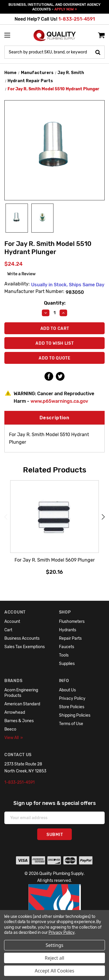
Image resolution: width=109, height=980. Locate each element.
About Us (67, 690)
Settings (54, 945)
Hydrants (68, 630)
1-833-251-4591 (77, 19)
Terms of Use (71, 724)
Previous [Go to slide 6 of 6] (6, 517)
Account (12, 622)
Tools (64, 655)
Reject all (54, 958)
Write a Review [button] (22, 274)
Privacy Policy (72, 698)
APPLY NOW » (66, 9)
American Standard (22, 704)
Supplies (67, 664)
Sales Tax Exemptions (25, 647)
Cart (8, 630)
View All (14, 738)
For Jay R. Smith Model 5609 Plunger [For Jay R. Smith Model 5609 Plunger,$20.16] (55, 560)
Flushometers (72, 622)
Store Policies (72, 707)
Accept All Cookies (55, 971)
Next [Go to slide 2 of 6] (103, 517)
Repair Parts (70, 638)
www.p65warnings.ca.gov (59, 401)
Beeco (10, 729)
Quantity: (55, 303)
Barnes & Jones (19, 721)
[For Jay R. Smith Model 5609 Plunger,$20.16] (54, 517)
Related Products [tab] (55, 470)
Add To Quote (54, 358)
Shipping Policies (75, 715)
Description (54, 418)
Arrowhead (15, 712)
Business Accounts (22, 638)
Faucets (67, 647)
